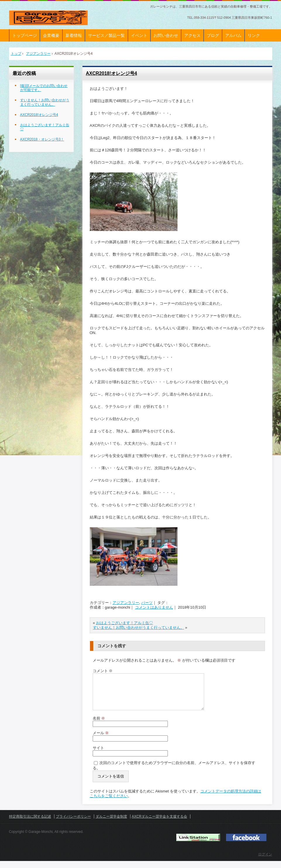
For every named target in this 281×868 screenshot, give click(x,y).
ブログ (213, 35)
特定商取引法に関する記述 (30, 824)
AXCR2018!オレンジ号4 (112, 73)
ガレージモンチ (48, 18)
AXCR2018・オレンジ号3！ (42, 139)
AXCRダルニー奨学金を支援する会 (160, 824)
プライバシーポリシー (73, 824)
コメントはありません (154, 607)
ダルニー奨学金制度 (111, 824)
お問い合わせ (166, 35)
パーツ (147, 603)
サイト (98, 755)
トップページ (25, 35)
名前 (99, 725)
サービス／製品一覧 (106, 35)
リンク (254, 35)
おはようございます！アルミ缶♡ (124, 623)
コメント (103, 671)
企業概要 (51, 35)
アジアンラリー (126, 603)
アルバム (233, 35)
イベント (139, 35)
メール (101, 740)
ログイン (265, 861)
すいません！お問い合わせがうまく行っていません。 (139, 628)
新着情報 (74, 35)
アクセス (192, 35)
